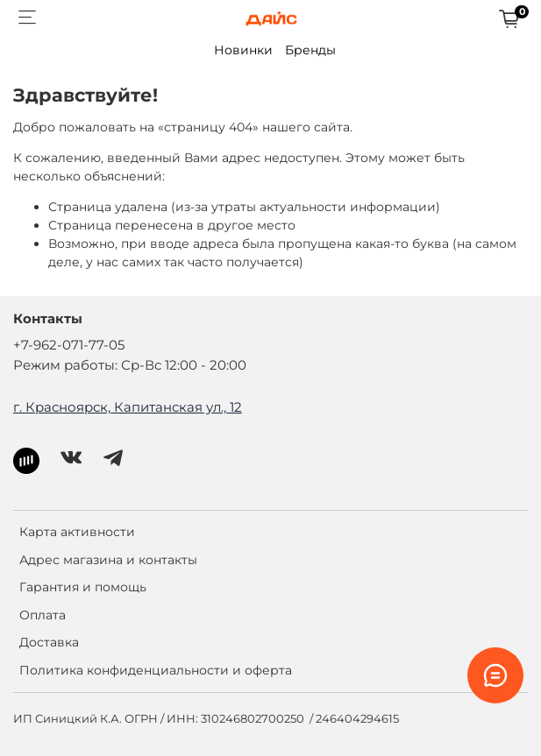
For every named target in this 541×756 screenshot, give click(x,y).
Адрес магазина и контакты (108, 560)
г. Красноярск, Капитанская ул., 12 (128, 407)
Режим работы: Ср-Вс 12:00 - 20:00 (130, 365)
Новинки (243, 50)
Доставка (49, 642)
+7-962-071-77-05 (69, 345)
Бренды (310, 50)
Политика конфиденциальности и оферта (156, 670)
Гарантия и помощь (83, 587)
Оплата (43, 615)
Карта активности (77, 532)
